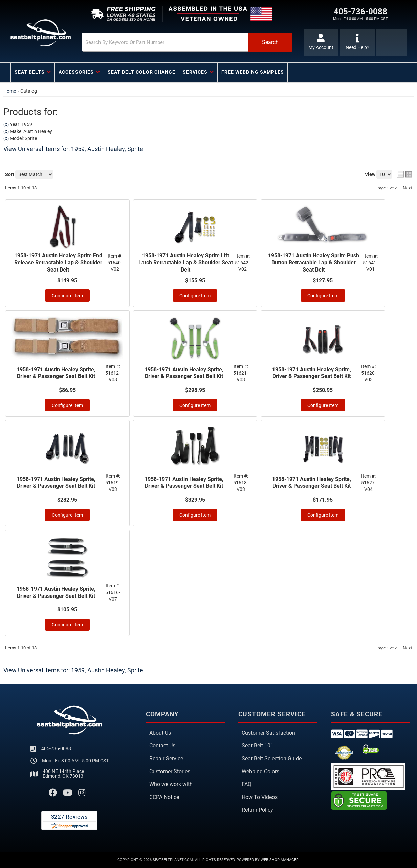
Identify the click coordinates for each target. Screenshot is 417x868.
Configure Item (67, 296)
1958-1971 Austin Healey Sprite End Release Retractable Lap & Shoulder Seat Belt (58, 263)
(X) (6, 125)
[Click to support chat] (357, 42)
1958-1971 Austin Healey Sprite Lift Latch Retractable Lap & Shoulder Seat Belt (186, 263)
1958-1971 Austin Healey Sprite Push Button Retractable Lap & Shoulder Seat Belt (314, 263)
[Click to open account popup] (321, 42)
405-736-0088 (56, 748)
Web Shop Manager (280, 860)
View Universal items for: (73, 149)
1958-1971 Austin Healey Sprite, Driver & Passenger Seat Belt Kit (56, 373)
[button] (187, 42)
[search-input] (165, 42)
